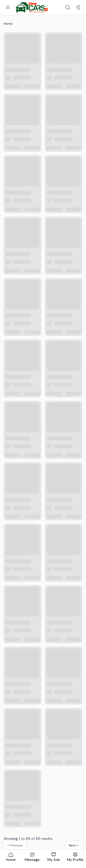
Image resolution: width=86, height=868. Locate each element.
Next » (74, 845)
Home (8, 24)
